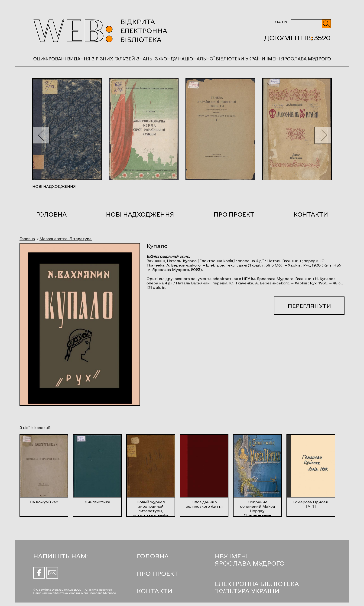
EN (284, 22)
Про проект (234, 214)
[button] (41, 135)
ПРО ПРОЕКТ (158, 573)
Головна (51, 214)
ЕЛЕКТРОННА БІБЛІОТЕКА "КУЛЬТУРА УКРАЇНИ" (257, 587)
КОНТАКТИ (155, 591)
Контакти (311, 214)
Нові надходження (140, 214)
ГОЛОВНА (153, 556)
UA (278, 22)
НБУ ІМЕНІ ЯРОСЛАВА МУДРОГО (250, 560)
